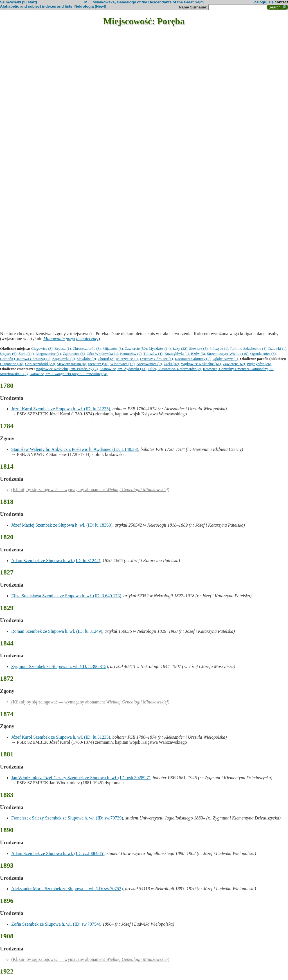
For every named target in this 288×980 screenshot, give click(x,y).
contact (281, 2)
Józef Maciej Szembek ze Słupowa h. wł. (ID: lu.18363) (62, 525)
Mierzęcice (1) (127, 359)
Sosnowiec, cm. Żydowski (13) (123, 369)
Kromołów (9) (131, 354)
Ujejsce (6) (8, 354)
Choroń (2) (106, 359)
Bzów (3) (198, 354)
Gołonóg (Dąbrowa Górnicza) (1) (25, 359)
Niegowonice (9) (149, 364)
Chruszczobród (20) (40, 364)
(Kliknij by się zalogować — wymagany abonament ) (90, 490)
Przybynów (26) (259, 364)
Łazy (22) (180, 348)
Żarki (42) (171, 364)
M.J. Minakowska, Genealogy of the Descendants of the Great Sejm (144, 2)
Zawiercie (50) (136, 348)
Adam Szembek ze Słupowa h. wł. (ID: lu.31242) (56, 561)
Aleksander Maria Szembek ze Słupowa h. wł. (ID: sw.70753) (67, 889)
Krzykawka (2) (63, 359)
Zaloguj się (264, 2)
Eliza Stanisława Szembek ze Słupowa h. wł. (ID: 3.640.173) (66, 596)
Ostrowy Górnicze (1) (157, 359)
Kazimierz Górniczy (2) (193, 359)
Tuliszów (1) (153, 354)
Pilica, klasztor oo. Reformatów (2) (175, 369)
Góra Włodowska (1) (102, 354)
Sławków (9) (86, 359)
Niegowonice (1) (48, 354)
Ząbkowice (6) (74, 354)
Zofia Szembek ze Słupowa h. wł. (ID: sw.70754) (56, 924)
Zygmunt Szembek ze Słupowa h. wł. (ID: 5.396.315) (60, 666)
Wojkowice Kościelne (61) (201, 364)
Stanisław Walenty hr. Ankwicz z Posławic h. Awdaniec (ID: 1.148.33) (75, 449)
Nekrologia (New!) (90, 6)
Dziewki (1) (277, 348)
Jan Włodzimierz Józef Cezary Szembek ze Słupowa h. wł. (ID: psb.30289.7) (81, 778)
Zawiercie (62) (234, 364)
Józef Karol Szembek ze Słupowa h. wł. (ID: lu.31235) (61, 409)
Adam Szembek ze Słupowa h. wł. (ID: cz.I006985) (58, 853)
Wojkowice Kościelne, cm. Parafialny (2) (67, 369)
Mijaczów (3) (113, 348)
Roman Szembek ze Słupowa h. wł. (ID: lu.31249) (57, 631)
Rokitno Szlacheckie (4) (248, 348)
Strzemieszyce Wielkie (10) (228, 354)
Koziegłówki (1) (177, 354)
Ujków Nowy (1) (225, 359)
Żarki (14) (26, 354)
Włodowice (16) (122, 364)
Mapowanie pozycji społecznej (71, 339)
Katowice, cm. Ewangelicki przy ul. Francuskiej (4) (68, 374)
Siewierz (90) (98, 364)
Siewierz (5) (199, 348)
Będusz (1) (63, 348)
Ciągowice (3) (42, 348)
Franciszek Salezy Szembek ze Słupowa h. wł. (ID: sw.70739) (67, 818)
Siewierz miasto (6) (71, 364)
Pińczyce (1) (219, 348)
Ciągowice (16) (12, 364)
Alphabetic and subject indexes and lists (36, 6)
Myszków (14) (160, 348)
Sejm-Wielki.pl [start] (19, 2)
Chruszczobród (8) (87, 348)
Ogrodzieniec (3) (263, 354)
